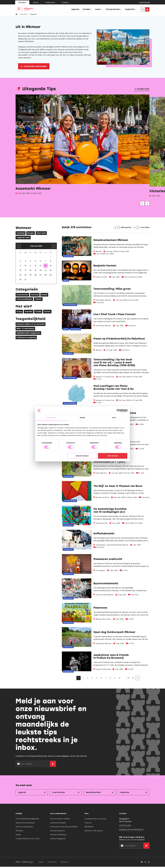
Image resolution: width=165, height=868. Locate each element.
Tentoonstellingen (24, 300)
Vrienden (29, 313)
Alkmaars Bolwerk (58, 832)
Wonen (36, 2)
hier (26, 40)
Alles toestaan (113, 456)
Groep (19, 313)
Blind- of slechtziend (25, 330)
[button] (144, 2)
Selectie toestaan (82, 456)
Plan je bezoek (114, 9)
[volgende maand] (54, 247)
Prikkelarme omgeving (26, 339)
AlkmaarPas (126, 229)
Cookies (41, 863)
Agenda (75, 9)
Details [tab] (82, 418)
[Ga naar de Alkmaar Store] (147, 9)
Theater (38, 300)
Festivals (35, 296)
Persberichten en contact (95, 820)
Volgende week (23, 239)
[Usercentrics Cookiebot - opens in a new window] (118, 411)
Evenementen (22, 296)
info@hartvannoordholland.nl (131, 831)
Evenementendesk (58, 824)
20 (128, 679)
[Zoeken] (143, 9)
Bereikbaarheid (93, 794)
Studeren (65, 2)
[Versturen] (53, 765)
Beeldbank (89, 828)
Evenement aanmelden (35, 68)
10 (119, 679)
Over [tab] (114, 418)
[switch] (117, 229)
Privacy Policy (52, 863)
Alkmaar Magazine (58, 840)
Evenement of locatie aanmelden (64, 828)
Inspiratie (131, 9)
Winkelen (19, 832)
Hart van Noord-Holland (60, 820)
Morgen (31, 234)
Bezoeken (22, 2)
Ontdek (87, 9)
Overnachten (59, 794)
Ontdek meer (143, 90)
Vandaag (21, 234)
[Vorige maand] (19, 247)
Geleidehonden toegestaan (28, 334)
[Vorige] (142, 205)
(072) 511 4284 (125, 827)
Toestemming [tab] (51, 418)
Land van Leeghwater (24, 828)
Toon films (145, 229)
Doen (99, 9)
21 (133, 679)
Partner (47, 313)
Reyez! (31, 863)
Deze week (41, 234)
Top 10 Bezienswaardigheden (27, 820)
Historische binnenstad (25, 824)
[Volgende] (147, 205)
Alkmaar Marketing (58, 836)
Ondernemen (50, 2)
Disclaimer (64, 863)
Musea (18, 836)
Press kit (88, 824)
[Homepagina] (16, 16)
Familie (38, 313)
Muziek (44, 296)
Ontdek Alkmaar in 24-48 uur (28, 840)
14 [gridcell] (46, 267)
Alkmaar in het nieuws (94, 832)
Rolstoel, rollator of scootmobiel (31, 325)
